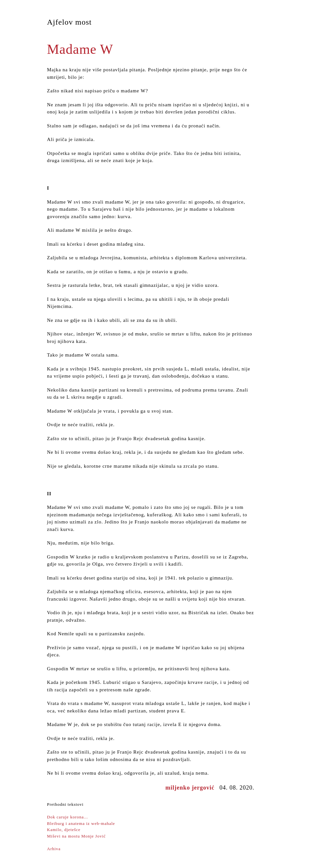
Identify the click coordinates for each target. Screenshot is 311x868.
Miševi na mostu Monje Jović (76, 836)
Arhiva (54, 849)
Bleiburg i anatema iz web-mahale (81, 823)
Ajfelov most (69, 22)
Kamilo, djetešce (64, 830)
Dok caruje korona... (68, 817)
